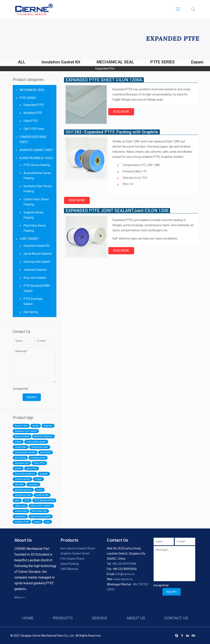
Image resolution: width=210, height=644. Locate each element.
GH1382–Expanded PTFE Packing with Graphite (112, 132)
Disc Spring (31, 312)
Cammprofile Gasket (37, 262)
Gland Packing (70, 564)
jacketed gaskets (23, 490)
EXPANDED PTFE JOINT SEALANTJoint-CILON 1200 (117, 211)
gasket (18, 468)
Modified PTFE (33, 113)
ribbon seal (20, 506)
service (99, 618)
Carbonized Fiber (40, 447)
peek (17, 500)
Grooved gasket (22, 479)
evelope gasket (38, 458)
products (63, 618)
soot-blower (20, 516)
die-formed (46, 452)
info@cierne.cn (125, 574)
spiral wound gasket (41, 516)
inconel (38, 479)
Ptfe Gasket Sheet (72, 559)
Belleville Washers (43, 436)
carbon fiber (21, 447)
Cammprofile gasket (36, 442)
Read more (121, 112)
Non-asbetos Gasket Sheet (78, 548)
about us (136, 618)
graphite (44, 474)
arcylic (36, 426)
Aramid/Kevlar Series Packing (37, 176)
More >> (20, 597)
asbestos (48, 426)
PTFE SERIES (163, 62)
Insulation (33, 484)
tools (48, 522)
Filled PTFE (31, 121)
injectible (19, 484)
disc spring (20, 458)
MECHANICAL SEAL (115, 62)
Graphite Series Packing (34, 215)
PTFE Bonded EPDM (44, 500)
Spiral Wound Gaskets (38, 254)
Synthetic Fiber (22, 522)
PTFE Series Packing (37, 165)
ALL (22, 62)
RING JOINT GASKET (41, 506)
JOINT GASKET (29, 239)
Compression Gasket (25, 452)
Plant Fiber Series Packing (35, 228)
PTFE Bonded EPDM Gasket (37, 288)
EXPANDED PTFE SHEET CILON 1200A (104, 80)
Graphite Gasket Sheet (75, 553)
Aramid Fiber (21, 426)
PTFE (27, 500)
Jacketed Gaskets (35, 270)
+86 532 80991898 (124, 564)
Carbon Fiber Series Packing (36, 202)
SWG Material (69, 569)
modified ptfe (42, 495)
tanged (37, 522)
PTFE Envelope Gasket (33, 301)
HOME (28, 618)
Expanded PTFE (34, 105)
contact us (176, 618)
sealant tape (21, 511)
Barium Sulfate (22, 436)
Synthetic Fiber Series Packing (38, 189)
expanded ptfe (22, 463)
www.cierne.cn (123, 579)
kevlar (40, 490)
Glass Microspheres (25, 474)
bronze (18, 442)
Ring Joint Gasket (35, 278)
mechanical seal (23, 495)
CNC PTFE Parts (34, 129)
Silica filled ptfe (39, 511)
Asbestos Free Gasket (26, 431)
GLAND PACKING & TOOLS (36, 158)
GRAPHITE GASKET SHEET (37, 150)
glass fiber (32, 468)
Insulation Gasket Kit (61, 62)
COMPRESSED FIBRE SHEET (33, 139)
